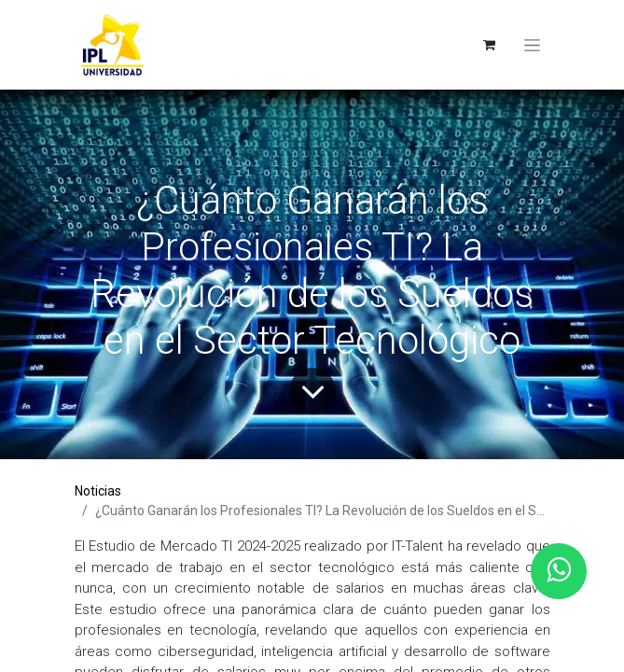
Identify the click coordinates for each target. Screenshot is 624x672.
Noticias (98, 491)
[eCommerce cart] (490, 45)
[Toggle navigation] (532, 45)
